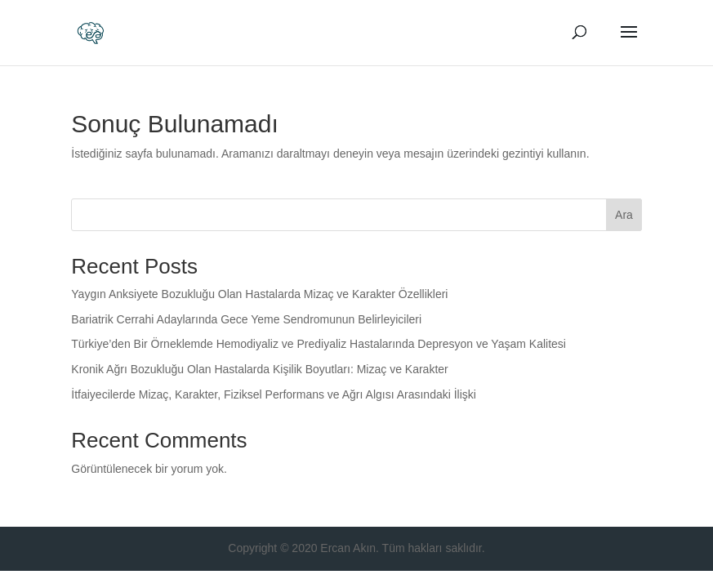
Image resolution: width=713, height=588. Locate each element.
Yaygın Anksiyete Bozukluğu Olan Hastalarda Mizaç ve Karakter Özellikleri (259, 294)
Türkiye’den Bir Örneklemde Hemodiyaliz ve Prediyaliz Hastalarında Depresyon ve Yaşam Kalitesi (319, 344)
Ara (624, 215)
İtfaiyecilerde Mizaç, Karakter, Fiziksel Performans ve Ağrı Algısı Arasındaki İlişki (274, 394)
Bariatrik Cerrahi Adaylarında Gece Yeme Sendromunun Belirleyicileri (246, 319)
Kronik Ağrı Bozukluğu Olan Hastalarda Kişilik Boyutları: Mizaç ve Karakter (259, 369)
